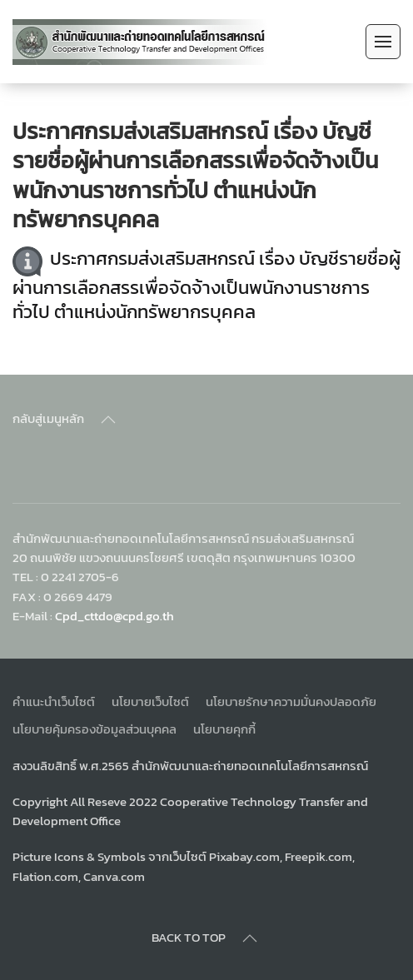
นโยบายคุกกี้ (224, 729)
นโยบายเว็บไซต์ (150, 701)
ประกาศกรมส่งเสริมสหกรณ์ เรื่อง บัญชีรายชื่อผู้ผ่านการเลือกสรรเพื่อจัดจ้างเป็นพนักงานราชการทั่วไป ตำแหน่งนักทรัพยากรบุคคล (206, 286)
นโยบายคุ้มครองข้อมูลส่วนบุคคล (95, 729)
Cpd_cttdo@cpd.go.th (114, 616)
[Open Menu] (383, 42)
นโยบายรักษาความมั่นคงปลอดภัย (291, 701)
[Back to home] (140, 42)
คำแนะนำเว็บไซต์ (54, 701)
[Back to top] (108, 420)
